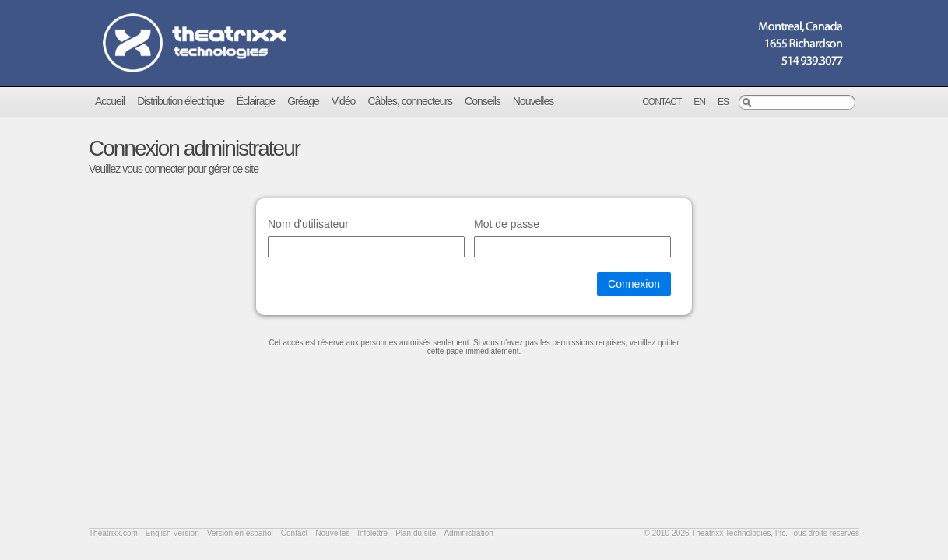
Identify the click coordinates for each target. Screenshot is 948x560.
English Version (172, 533)
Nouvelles (533, 101)
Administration (468, 533)
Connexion (634, 284)
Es (723, 102)
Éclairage (256, 101)
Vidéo (344, 101)
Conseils (483, 101)
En (699, 102)
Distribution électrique (181, 101)
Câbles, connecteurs (410, 101)
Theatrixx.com (113, 533)
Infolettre (372, 533)
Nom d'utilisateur (308, 224)
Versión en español (240, 533)
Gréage (303, 101)
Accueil (110, 101)
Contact (662, 102)
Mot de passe (507, 224)
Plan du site (416, 533)
